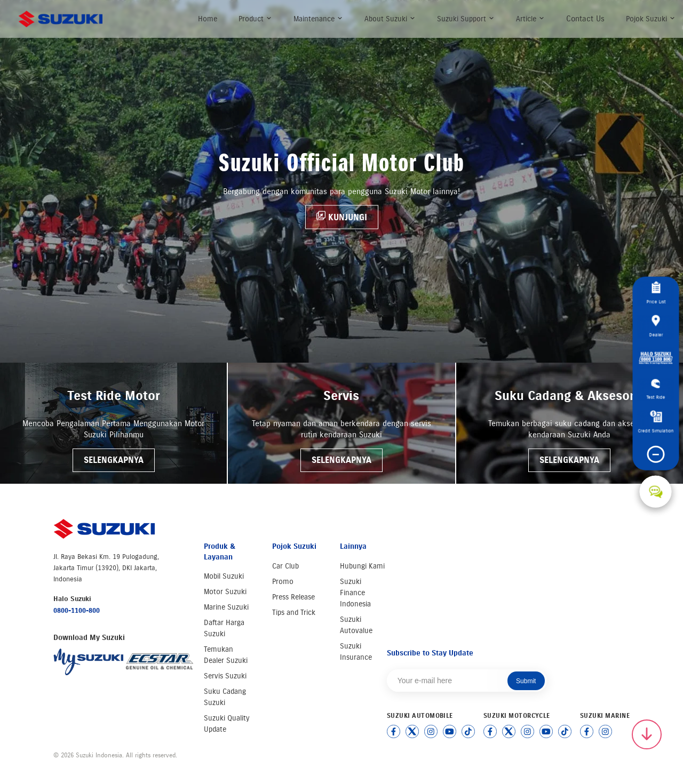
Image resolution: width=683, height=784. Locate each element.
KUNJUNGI (342, 216)
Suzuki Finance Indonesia (355, 593)
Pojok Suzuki (651, 19)
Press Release (293, 597)
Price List (656, 293)
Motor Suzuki (225, 592)
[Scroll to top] (647, 734)
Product (255, 19)
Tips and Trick (294, 613)
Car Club (285, 566)
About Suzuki (390, 19)
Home (208, 19)
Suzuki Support (466, 19)
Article (530, 19)
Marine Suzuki (226, 607)
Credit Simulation (656, 422)
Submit (526, 681)
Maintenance (318, 19)
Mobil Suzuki (224, 576)
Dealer (656, 326)
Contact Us (585, 19)
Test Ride (656, 389)
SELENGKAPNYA (114, 460)
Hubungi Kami (362, 566)
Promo (283, 582)
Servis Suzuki (225, 676)
